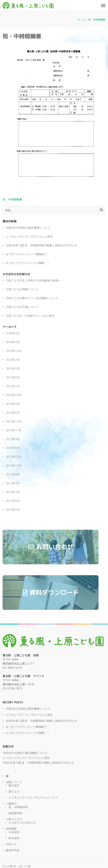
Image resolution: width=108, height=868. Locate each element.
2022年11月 (13, 457)
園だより (14, 792)
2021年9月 (13, 501)
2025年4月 (13, 377)
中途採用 (14, 832)
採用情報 (11, 829)
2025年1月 (13, 386)
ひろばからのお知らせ (22, 823)
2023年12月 (13, 421)
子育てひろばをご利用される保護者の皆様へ (33, 281)
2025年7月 (13, 360)
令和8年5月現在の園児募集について (28, 228)
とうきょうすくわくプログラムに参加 (29, 237)
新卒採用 (14, 838)
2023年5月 (13, 448)
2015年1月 (13, 510)
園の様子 (14, 786)
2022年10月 (13, 466)
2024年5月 (13, 413)
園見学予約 (12, 850)
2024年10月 (13, 395)
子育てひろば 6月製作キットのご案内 (30, 316)
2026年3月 (13, 342)
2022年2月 (13, 492)
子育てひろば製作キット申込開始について (32, 298)
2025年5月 (13, 369)
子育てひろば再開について (22, 289)
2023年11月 (13, 430)
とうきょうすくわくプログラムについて (33, 798)
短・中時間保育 (18, 807)
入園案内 (11, 804)
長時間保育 (15, 813)
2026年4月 (13, 333)
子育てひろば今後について (22, 307)
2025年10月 (13, 351)
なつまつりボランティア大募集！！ (28, 263)
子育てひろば (14, 819)
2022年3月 (13, 483)
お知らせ (11, 844)
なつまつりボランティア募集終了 (26, 254)
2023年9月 (13, 439)
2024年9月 (13, 404)
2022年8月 (13, 474)
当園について (14, 782)
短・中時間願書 (12, 199)
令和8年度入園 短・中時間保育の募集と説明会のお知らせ (41, 245)
